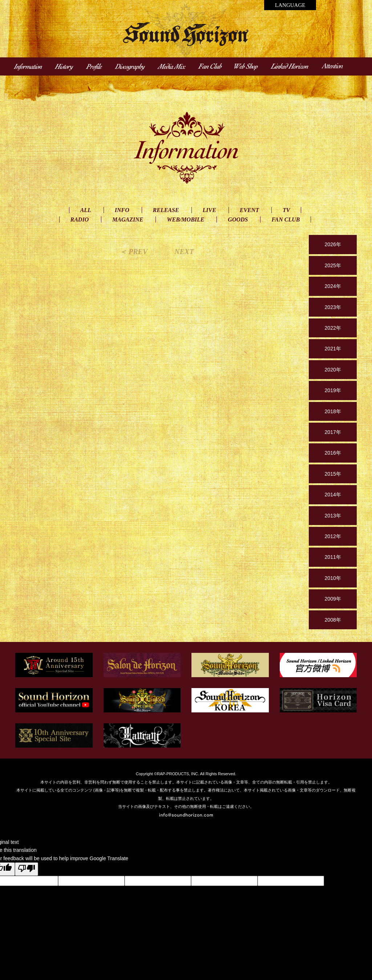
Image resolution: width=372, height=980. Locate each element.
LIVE (209, 210)
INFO (122, 210)
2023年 (333, 307)
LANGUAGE (290, 5)
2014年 (333, 495)
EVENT (249, 210)
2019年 (333, 390)
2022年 (333, 328)
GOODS (238, 219)
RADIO (80, 219)
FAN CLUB (286, 219)
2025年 (333, 265)
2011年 (333, 557)
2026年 (333, 244)
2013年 (333, 516)
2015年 (333, 474)
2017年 (333, 432)
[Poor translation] (27, 869)
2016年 (333, 453)
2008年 (333, 620)
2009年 (333, 599)
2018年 (333, 411)
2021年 (333, 349)
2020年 (333, 370)
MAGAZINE (128, 219)
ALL (86, 210)
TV (286, 210)
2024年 (333, 286)
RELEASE (166, 210)
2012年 (333, 536)
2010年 (333, 578)
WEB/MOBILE (185, 219)
